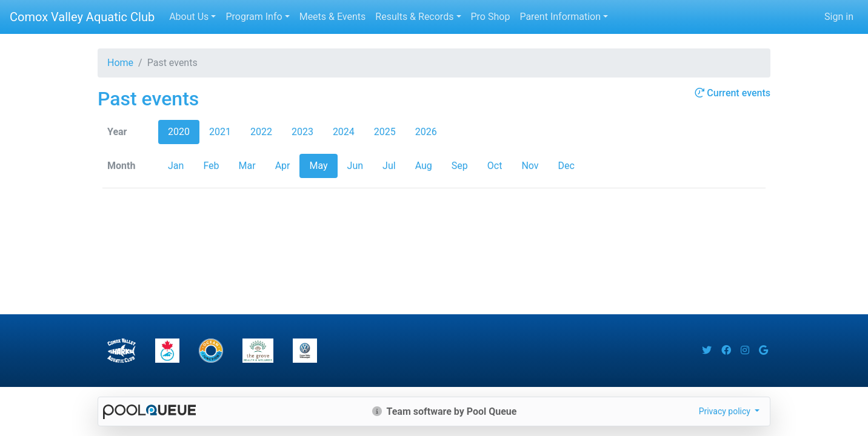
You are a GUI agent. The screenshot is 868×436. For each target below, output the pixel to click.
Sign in (839, 17)
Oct (495, 166)
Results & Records (414, 17)
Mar (247, 166)
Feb (211, 166)
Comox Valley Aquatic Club (82, 17)
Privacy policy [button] (726, 411)
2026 (426, 132)
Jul (389, 166)
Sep (460, 166)
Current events (733, 93)
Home (120, 63)
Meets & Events (333, 17)
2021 (220, 132)
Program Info (254, 17)
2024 (344, 132)
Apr (283, 166)
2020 (179, 132)
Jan (176, 166)
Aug (424, 166)
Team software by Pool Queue (445, 411)
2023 (302, 132)
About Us (189, 17)
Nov (530, 166)
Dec (566, 166)
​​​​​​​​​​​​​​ (305, 351)
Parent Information (560, 17)
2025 (385, 132)
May (318, 166)
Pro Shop (491, 17)
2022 (261, 132)
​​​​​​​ (167, 351)
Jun (355, 166)
